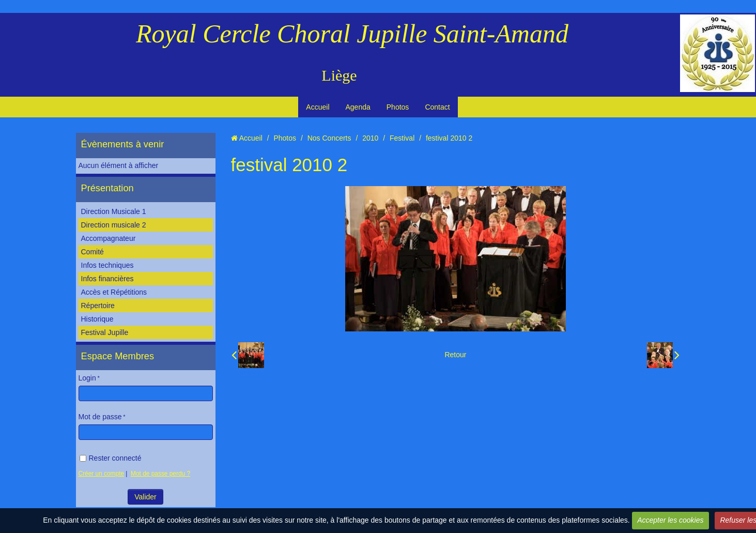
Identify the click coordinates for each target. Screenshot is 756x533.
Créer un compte (102, 474)
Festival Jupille (105, 332)
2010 (370, 138)
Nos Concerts (329, 138)
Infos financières (107, 279)
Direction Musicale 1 (114, 211)
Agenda (358, 107)
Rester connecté (111, 458)
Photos (398, 107)
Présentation (107, 188)
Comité (92, 252)
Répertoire (98, 306)
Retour (455, 355)
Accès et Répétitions (114, 292)
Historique (97, 319)
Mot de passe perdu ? (160, 474)
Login (87, 378)
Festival (402, 138)
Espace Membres (118, 356)
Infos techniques (107, 265)
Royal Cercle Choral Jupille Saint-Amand (352, 34)
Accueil (318, 107)
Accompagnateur (109, 238)
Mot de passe (100, 417)
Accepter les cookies (670, 520)
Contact (437, 107)
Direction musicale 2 (114, 225)
